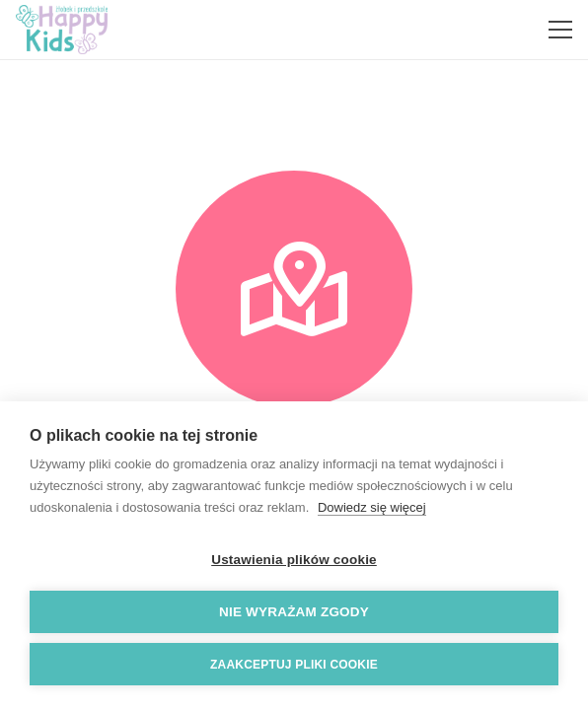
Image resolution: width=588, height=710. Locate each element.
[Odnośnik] (62, 30)
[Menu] (560, 30)
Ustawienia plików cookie (294, 560)
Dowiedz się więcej (372, 507)
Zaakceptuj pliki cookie (294, 665)
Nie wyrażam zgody (294, 612)
